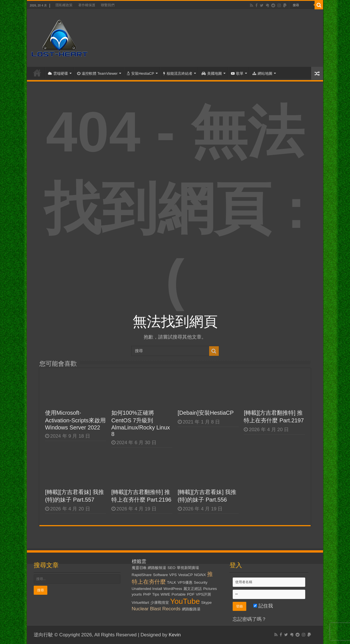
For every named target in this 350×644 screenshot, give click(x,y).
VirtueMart (140, 603)
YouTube (185, 601)
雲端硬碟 (58, 73)
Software (161, 575)
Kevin (175, 635)
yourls (137, 594)
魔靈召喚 (139, 568)
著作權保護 (87, 5)
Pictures (210, 589)
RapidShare (142, 575)
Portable (179, 594)
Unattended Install (147, 589)
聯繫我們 (108, 5)
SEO (171, 568)
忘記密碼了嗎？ (250, 619)
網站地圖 (262, 73)
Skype (206, 603)
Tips (156, 594)
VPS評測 (203, 594)
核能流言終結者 (178, 73)
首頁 (37, 73)
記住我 (263, 606)
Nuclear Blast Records (156, 609)
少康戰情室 (160, 603)
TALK (171, 582)
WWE (165, 594)
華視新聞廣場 (188, 568)
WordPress (173, 589)
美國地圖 (212, 73)
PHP (147, 594)
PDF (191, 594)
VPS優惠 (185, 582)
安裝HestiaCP (140, 73)
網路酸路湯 (191, 609)
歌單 (237, 73)
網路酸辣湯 (157, 568)
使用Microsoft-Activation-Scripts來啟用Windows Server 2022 (75, 420)
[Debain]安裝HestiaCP (206, 413)
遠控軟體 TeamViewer (97, 73)
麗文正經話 (193, 589)
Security (201, 582)
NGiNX (200, 575)
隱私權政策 (64, 5)
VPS (173, 575)
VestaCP (185, 575)
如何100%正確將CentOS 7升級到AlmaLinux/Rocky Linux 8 (141, 423)
